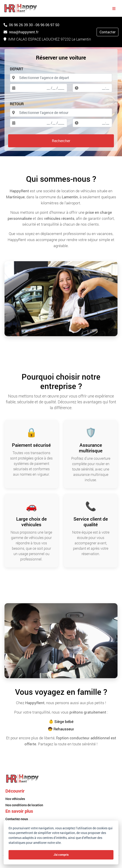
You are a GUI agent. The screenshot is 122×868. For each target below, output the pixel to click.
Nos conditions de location (24, 805)
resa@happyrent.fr (21, 32)
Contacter (108, 32)
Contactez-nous (17, 819)
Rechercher (61, 141)
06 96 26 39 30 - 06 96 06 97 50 (31, 25)
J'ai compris (61, 855)
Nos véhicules (15, 799)
